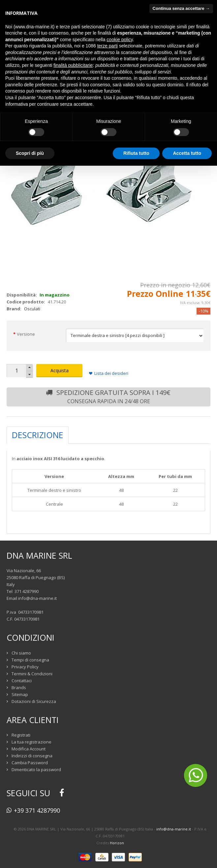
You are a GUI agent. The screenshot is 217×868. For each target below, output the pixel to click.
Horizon (117, 843)
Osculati (32, 309)
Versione (26, 334)
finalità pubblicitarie (73, 65)
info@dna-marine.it (37, 598)
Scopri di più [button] (30, 153)
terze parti (108, 46)
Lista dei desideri (111, 373)
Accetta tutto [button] (187, 153)
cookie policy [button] (120, 40)
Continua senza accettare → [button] (181, 8)
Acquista (60, 370)
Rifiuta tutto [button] (136, 153)
